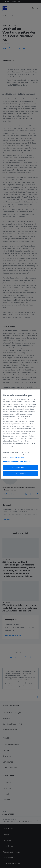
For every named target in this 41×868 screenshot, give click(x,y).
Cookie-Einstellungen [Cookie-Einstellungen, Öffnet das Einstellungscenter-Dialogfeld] (20, 468)
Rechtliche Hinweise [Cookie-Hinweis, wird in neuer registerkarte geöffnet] (23, 461)
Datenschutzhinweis (16, 457)
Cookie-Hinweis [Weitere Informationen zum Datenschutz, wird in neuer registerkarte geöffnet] (9, 461)
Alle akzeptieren (20, 474)
